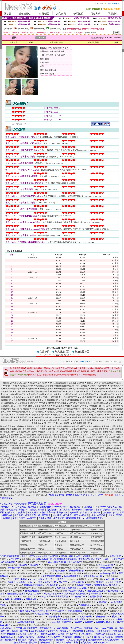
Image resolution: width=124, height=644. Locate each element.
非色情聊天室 (38, 420)
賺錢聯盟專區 (82, 352)
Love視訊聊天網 (63, 389)
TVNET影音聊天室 (58, 383)
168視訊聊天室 (59, 391)
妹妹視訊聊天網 (47, 389)
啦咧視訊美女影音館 (45, 386)
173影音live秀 (52, 432)
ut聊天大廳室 (78, 568)
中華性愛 (115, 389)
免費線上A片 (34, 492)
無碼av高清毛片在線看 (37, 456)
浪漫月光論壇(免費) (19, 492)
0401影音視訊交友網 (27, 562)
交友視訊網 (95, 526)
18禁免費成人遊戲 (88, 409)
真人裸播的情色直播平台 (24, 426)
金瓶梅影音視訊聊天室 (63, 492)
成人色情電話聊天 (88, 394)
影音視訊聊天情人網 (81, 423)
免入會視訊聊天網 (80, 389)
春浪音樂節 (57, 614)
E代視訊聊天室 (53, 394)
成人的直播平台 (93, 426)
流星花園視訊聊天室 (20, 409)
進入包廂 (14, 42)
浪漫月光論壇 (100, 486)
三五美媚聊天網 (114, 415)
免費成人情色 (117, 467)
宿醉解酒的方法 (95, 619)
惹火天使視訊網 (51, 423)
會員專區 (44, 14)
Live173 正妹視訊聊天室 (33, 465)
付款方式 (96, 14)
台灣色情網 (40, 562)
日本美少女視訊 (91, 568)
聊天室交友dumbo (28, 549)
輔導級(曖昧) (40, 29)
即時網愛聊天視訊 (107, 397)
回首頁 (8, 14)
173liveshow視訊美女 (46, 467)
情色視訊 (65, 565)
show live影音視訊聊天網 (81, 489)
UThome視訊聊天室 (17, 412)
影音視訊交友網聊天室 (43, 437)
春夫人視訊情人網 (62, 355)
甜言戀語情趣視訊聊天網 (78, 415)
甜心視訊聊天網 (10, 383)
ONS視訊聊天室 (80, 406)
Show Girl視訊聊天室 (60, 417)
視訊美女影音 (11, 622)
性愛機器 (17, 397)
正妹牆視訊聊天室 (28, 533)
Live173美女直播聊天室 (98, 429)
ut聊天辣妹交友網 (78, 553)
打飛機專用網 (62, 429)
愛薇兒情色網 (42, 459)
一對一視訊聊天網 (29, 389)
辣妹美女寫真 (60, 541)
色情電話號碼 (19, 400)
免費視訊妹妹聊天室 (55, 412)
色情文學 (103, 611)
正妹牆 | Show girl (62, 537)
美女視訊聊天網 (12, 389)
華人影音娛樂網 (39, 409)
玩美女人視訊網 (100, 556)
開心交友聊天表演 (37, 448)
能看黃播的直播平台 (61, 426)
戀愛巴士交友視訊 (46, 526)
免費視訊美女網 (27, 386)
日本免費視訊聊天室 (88, 412)
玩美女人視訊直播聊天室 (43, 443)
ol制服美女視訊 (63, 573)
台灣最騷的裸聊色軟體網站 (57, 465)
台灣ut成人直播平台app (23, 486)
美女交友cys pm (97, 533)
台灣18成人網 (44, 541)
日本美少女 (44, 599)
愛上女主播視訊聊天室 (96, 391)
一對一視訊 (109, 605)
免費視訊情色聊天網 (83, 462)
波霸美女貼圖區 (18, 446)
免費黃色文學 (104, 467)
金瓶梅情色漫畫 (97, 541)
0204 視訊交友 (61, 526)
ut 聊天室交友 (96, 549)
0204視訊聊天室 (111, 400)
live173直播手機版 (34, 446)
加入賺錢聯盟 (62, 352)
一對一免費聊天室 (84, 443)
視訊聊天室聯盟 (35, 400)
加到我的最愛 (93, 42)
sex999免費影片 (8, 470)
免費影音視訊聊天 (28, 537)
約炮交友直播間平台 (78, 429)
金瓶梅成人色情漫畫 (9, 443)
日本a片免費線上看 (41, 625)
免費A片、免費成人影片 (26, 470)
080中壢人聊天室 (10, 571)
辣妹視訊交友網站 (76, 383)
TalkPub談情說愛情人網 (98, 403)
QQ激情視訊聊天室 (32, 397)
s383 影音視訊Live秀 (9, 489)
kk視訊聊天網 (7, 406)
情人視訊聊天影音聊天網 (50, 568)
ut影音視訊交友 (45, 553)
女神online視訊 (26, 571)
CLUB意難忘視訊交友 (57, 403)
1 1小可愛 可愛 (81, 386)
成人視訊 (23, 383)
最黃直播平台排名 (83, 446)
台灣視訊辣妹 (72, 409)
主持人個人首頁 (53, 348)
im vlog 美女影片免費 (67, 605)
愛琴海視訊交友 (91, 565)
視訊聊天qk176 (97, 530)
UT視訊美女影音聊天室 (113, 435)
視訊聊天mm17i (45, 533)
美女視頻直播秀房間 (78, 454)
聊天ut (19, 585)
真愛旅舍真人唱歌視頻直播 (98, 465)
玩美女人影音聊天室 (52, 397)
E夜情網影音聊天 (41, 417)
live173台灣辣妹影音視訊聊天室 (23, 467)
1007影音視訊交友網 (110, 562)
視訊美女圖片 (74, 456)
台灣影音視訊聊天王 (110, 383)
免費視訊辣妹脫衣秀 (29, 526)
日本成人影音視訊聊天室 (71, 400)
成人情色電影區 (38, 432)
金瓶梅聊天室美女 (30, 429)
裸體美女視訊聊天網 (98, 386)
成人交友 (77, 467)
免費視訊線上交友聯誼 (40, 415)
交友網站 (4, 619)
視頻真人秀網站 (12, 473)
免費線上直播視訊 (64, 467)
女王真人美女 (98, 579)
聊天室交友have (97, 545)
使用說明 (78, 14)
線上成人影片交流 (42, 406)
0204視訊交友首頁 (107, 420)
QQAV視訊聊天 (98, 415)
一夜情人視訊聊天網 (99, 389)
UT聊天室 (59, 533)
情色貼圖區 (47, 591)
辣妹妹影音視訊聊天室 (80, 526)
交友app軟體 (66, 568)
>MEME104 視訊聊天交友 (79, 579)
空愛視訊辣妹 (110, 417)
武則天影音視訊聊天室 (40, 391)
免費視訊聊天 (101, 456)
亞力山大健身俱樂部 (13, 591)
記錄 (76, 348)
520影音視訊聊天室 (88, 397)
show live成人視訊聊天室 (104, 462)
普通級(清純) (56, 29)
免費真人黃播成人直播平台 (77, 435)
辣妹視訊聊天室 (23, 432)
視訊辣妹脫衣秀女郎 (62, 406)
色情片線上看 (7, 417)
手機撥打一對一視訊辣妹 (100, 406)
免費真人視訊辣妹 (88, 420)
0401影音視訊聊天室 (9, 565)
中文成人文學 (9, 432)
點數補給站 (25, 14)
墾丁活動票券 (6, 614)
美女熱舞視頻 (109, 432)
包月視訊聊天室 (51, 400)
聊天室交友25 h (77, 549)
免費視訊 (4, 559)
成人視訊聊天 (24, 462)
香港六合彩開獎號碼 (48, 608)
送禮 (31, 42)
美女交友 (58, 545)
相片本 (64, 348)
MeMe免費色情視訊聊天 (65, 443)
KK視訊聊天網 (21, 391)
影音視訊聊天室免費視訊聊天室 (77, 451)
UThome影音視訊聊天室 (16, 394)
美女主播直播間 (61, 437)
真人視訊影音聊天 (70, 394)
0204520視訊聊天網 (20, 415)
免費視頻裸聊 (58, 435)
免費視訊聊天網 (82, 608)
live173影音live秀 (15, 465)
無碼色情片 (97, 417)
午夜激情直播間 (78, 426)
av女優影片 (65, 423)
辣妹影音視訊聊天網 (102, 443)
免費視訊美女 (93, 383)
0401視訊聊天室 (53, 420)
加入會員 (61, 14)
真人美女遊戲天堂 (80, 599)
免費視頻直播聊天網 (37, 440)
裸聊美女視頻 (66, 432)
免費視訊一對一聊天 (93, 400)
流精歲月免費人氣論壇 (100, 599)
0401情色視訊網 (22, 420)
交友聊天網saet (31, 608)
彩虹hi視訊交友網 (37, 403)
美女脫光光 (115, 611)
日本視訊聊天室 (70, 397)
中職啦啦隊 (116, 403)
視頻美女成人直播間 (94, 437)
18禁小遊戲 (76, 573)
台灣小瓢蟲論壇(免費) (87, 602)
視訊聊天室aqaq (61, 530)
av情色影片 (72, 412)
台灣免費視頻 (96, 432)
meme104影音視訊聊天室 (22, 484)
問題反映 (113, 14)
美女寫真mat (76, 537)
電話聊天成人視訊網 (39, 383)
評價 (70, 348)
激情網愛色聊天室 (64, 386)
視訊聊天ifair (26, 530)
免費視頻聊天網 (44, 435)
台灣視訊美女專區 (36, 394)
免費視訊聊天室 (106, 409)
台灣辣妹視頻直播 (94, 440)
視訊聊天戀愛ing (19, 456)
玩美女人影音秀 (20, 440)
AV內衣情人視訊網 (77, 403)
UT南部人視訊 (48, 573)
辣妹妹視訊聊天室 (36, 412)
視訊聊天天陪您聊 (47, 429)
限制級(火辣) (24, 29)
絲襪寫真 (23, 403)
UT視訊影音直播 (90, 467)
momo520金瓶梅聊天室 (113, 440)
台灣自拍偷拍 (91, 611)
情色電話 (59, 591)
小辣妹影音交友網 (75, 391)
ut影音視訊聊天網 (45, 489)
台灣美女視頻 (30, 435)
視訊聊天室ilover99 (78, 533)
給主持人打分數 (57, 42)
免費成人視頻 (50, 462)
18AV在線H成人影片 (71, 459)
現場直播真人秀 (108, 426)
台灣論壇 (98, 605)
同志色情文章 (59, 415)
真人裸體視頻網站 (15, 435)
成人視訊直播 (25, 443)
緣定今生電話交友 (43, 426)
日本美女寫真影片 (77, 437)
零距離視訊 (77, 565)
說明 (116, 42)
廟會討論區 (19, 573)
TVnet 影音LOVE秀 (9, 386)
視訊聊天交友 (6, 426)
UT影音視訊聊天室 (107, 394)
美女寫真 (24, 545)
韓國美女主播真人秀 (10, 437)
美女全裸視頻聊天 (65, 462)
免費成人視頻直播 (77, 440)
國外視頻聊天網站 (81, 432)
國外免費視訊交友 (95, 571)
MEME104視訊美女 (8, 459)
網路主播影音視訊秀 (81, 417)
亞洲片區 (41, 617)
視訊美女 (18, 608)
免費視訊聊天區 (106, 412)
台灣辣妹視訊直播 (112, 437)
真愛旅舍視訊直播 (77, 465)
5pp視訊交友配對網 (24, 406)
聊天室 (41, 549)
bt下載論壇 (75, 541)
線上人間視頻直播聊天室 (58, 440)
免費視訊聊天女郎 (56, 409)
